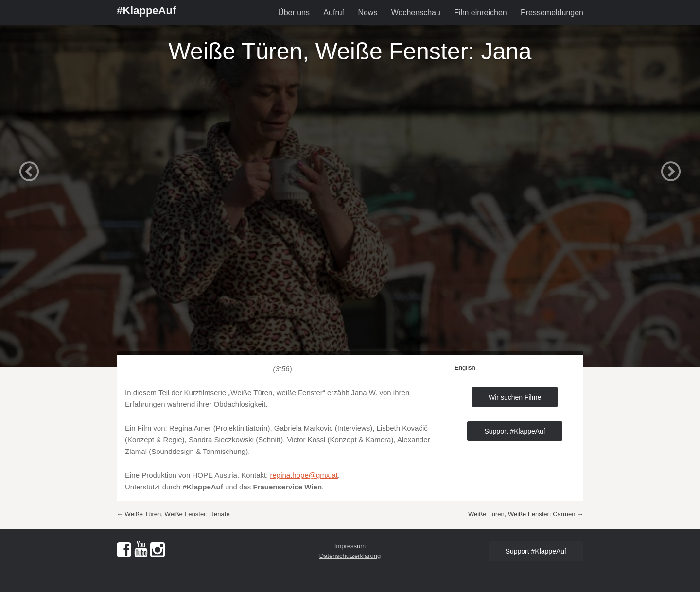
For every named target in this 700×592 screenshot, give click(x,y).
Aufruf (334, 12)
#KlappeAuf (146, 10)
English (465, 368)
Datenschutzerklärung (350, 556)
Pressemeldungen (552, 12)
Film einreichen (480, 12)
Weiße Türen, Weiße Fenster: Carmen (526, 514)
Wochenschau (416, 12)
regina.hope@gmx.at (304, 475)
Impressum (350, 546)
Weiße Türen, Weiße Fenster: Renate (173, 514)
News (367, 12)
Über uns (294, 12)
